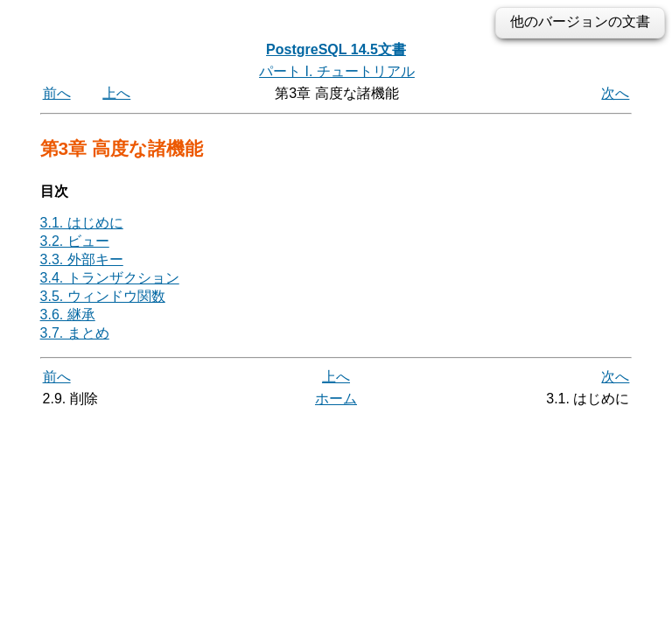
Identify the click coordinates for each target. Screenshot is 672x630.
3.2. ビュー (75, 241)
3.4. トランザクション (110, 278)
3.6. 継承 (68, 315)
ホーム (336, 399)
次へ (615, 93)
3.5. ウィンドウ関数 (103, 296)
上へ (116, 93)
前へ (57, 93)
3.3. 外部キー (82, 259)
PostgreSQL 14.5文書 (336, 49)
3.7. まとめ (75, 333)
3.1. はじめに (82, 223)
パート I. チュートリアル (337, 71)
